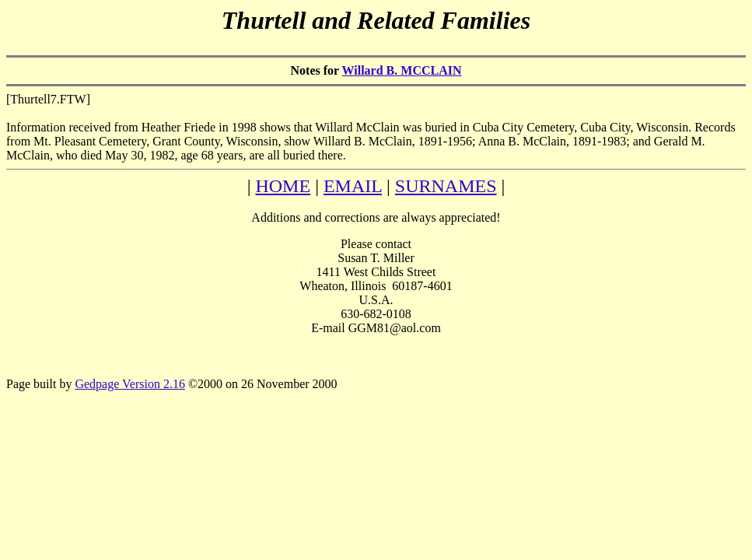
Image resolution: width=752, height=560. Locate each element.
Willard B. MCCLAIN (402, 70)
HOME (283, 186)
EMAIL (353, 186)
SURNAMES (446, 186)
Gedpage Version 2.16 (129, 384)
